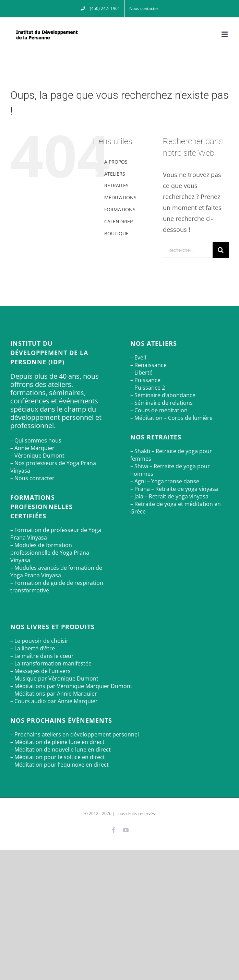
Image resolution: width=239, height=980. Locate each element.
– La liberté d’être (33, 648)
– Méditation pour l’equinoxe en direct (59, 765)
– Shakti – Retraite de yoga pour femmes (171, 455)
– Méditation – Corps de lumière (171, 418)
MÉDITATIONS (120, 197)
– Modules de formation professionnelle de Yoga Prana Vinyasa (50, 553)
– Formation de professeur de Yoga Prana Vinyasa (56, 534)
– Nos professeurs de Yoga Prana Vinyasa (53, 467)
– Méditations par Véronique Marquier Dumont (71, 686)
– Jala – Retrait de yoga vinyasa (169, 496)
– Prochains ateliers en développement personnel (75, 734)
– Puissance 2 (148, 388)
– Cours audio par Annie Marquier (54, 701)
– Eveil (138, 357)
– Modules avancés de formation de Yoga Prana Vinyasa (56, 571)
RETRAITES (116, 185)
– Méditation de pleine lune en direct (57, 742)
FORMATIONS (120, 209)
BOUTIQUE (116, 233)
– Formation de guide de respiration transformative (57, 587)
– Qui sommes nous (36, 440)
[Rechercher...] (188, 250)
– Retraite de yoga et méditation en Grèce (176, 508)
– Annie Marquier (32, 448)
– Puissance (145, 380)
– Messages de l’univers (40, 671)
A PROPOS (116, 162)
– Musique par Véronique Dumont (54, 678)
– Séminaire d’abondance (163, 395)
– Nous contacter (32, 478)
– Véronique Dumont (37, 456)
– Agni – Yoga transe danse (165, 481)
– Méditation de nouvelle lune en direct (61, 749)
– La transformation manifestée (51, 663)
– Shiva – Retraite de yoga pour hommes (170, 470)
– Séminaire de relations (162, 403)
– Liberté (141, 373)
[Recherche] (221, 250)
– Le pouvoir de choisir (39, 641)
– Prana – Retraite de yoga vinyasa (174, 489)
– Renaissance (148, 365)
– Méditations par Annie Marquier (54, 694)
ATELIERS (115, 174)
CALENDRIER (119, 221)
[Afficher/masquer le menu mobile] (225, 34)
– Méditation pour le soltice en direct (58, 757)
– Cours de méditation (159, 410)
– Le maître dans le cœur (42, 656)
